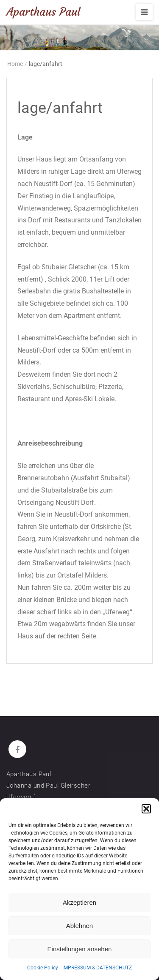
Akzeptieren (79, 902)
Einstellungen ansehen (80, 949)
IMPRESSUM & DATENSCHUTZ (97, 968)
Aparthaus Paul (43, 12)
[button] (146, 809)
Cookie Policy (43, 968)
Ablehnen (79, 926)
